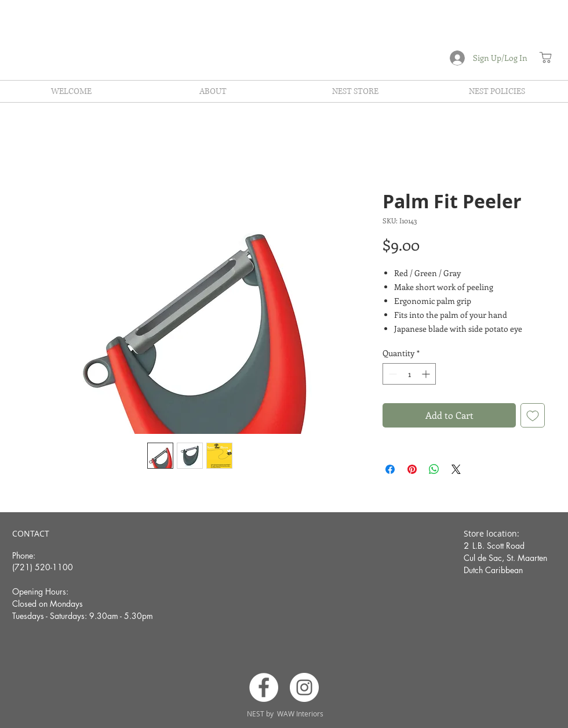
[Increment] (427, 374)
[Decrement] (392, 374)
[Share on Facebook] (390, 469)
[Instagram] (304, 687)
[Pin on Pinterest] (412, 469)
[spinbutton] (409, 374)
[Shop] (545, 57)
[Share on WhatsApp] (434, 469)
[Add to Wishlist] (533, 415)
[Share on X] (456, 469)
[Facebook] (264, 687)
